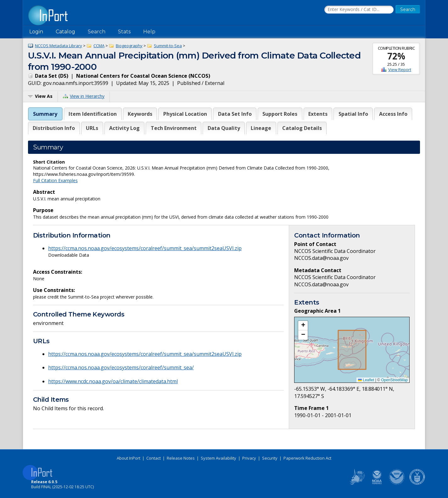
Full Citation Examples (55, 180)
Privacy (249, 458)
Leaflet (366, 380)
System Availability (218, 458)
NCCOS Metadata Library (59, 46)
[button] (303, 326)
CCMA (99, 46)
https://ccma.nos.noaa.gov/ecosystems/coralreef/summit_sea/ (121, 367)
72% (396, 56)
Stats (124, 32)
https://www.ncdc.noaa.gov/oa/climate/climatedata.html (113, 381)
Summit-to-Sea (168, 46)
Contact (154, 458)
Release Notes (181, 458)
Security (270, 458)
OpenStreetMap (394, 380)
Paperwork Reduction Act (307, 458)
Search (97, 32)
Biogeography (129, 46)
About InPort (129, 458)
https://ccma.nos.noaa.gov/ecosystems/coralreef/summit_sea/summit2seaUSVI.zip (145, 248)
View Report (400, 70)
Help (149, 32)
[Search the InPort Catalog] (359, 10)
